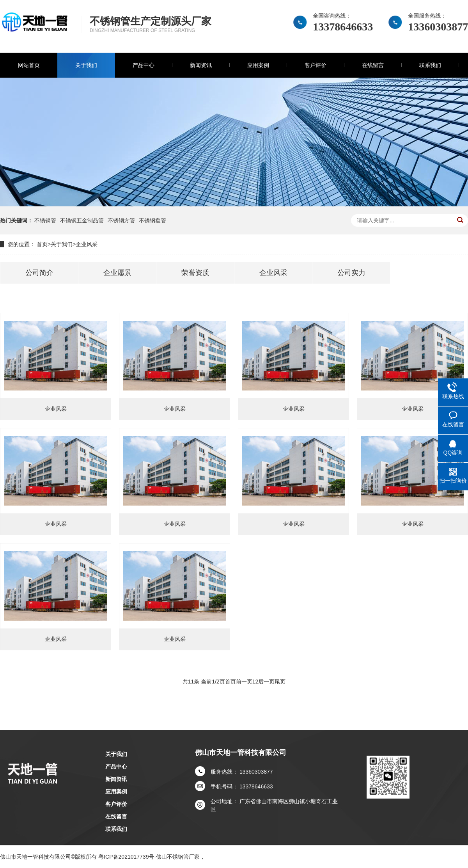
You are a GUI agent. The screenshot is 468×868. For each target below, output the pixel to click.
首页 (42, 244)
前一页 (244, 682)
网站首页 (29, 65)
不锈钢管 (45, 220)
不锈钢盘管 (152, 220)
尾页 (280, 682)
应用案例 (258, 65)
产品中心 (144, 65)
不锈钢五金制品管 (82, 220)
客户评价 (316, 65)
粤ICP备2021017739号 (126, 857)
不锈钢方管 (121, 220)
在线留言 (373, 65)
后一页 (266, 682)
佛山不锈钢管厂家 (178, 857)
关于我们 (86, 65)
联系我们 (430, 65)
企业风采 (87, 244)
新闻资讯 (201, 65)
